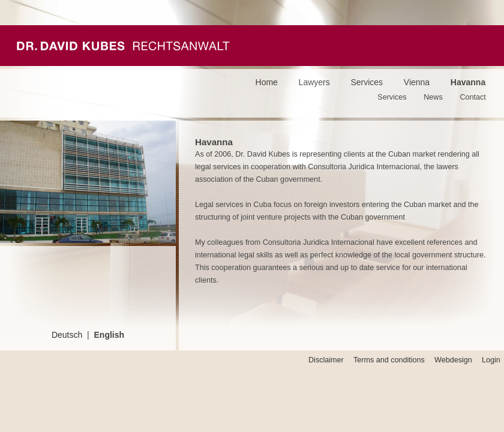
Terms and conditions (389, 360)
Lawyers (314, 82)
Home (267, 82)
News (433, 97)
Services (367, 82)
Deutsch (67, 335)
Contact (472, 97)
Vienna (417, 82)
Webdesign (453, 360)
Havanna (468, 82)
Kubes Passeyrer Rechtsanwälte (123, 46)
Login (491, 360)
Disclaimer (326, 360)
